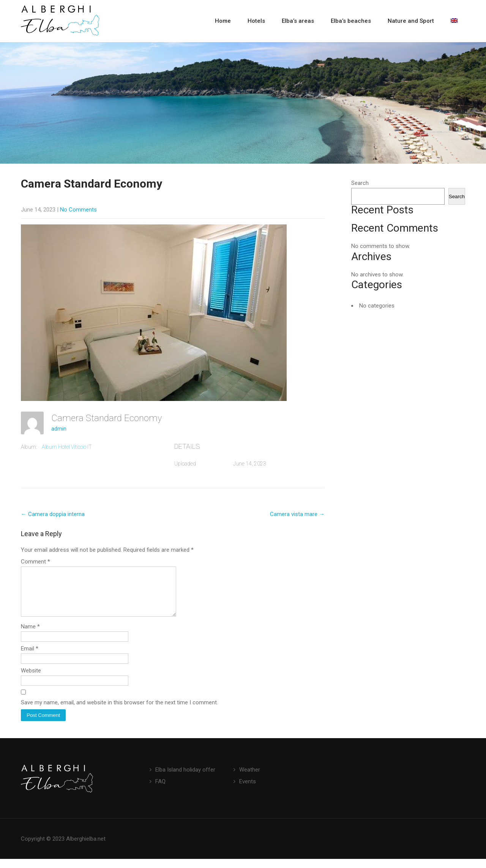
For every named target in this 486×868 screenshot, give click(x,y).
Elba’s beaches (351, 21)
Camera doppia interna (53, 514)
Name (30, 636)
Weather (250, 779)
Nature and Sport (411, 21)
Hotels (256, 21)
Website (31, 680)
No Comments (78, 210)
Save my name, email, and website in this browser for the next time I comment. (119, 712)
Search (360, 183)
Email (30, 658)
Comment (36, 562)
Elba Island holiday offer (185, 779)
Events (248, 791)
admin (59, 429)
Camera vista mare (297, 514)
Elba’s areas (298, 21)
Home (223, 21)
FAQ (160, 791)
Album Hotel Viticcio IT (67, 447)
